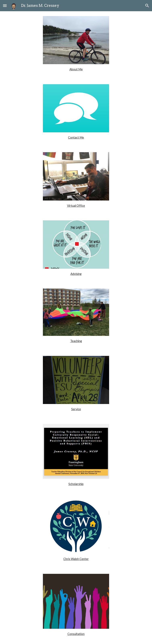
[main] (76, 69)
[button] (5, 6)
